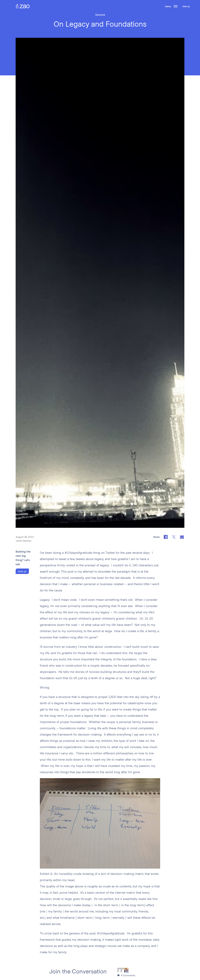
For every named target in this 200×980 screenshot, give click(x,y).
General (100, 15)
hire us (186, 6)
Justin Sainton (24, 541)
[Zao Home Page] (23, 7)
